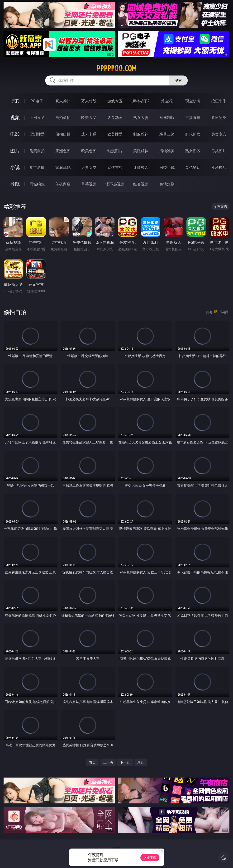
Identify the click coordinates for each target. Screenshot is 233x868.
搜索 (178, 80)
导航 (15, 184)
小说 (15, 167)
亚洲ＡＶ (37, 118)
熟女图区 (193, 151)
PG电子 (37, 101)
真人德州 (63, 101)
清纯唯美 (167, 151)
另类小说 (167, 167)
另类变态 (219, 134)
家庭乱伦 (63, 167)
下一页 (125, 762)
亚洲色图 (63, 151)
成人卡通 (89, 134)
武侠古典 (115, 167)
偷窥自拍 (37, 151)
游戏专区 (115, 101)
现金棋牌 (193, 101)
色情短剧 (167, 184)
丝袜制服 (167, 118)
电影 (15, 134)
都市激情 (37, 167)
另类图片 (219, 151)
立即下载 (150, 857)
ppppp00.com (116, 68)
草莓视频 (89, 184)
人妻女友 (89, 167)
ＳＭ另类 (219, 118)
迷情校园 (141, 167)
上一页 (108, 762)
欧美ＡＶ (89, 118)
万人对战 (89, 101)
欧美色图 (89, 151)
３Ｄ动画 (115, 118)
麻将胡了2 (141, 101)
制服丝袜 (141, 134)
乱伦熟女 (193, 134)
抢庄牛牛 (219, 101)
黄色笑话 (193, 167)
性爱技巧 (219, 167)
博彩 (15, 101)
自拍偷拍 (63, 118)
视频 (15, 117)
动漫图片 (115, 151)
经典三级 (167, 134)
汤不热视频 (115, 184)
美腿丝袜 (141, 151)
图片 (15, 151)
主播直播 (193, 118)
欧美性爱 (115, 134)
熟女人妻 (141, 118)
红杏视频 (141, 184)
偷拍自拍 (63, 134)
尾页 (141, 762)
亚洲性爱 (37, 134)
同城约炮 (37, 184)
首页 (92, 762)
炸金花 (167, 101)
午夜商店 (63, 184)
